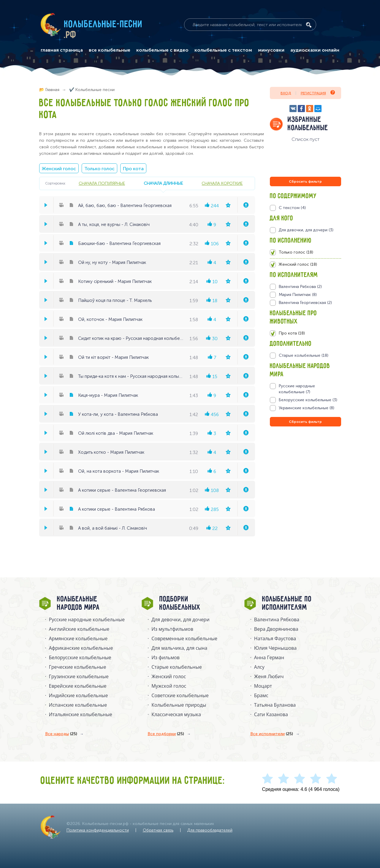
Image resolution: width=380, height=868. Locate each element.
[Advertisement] (305, 492)
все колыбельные (110, 50)
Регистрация (318, 93)
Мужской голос (169, 686)
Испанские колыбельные (78, 705)
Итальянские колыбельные (81, 714)
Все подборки (166, 734)
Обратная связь (158, 830)
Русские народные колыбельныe (87, 619)
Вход (286, 93)
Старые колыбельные (177, 667)
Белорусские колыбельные (80, 657)
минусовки (271, 50)
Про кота (133, 169)
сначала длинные (163, 183)
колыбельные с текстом (223, 50)
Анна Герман (269, 657)
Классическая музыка (176, 714)
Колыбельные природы (179, 705)
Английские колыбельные (79, 629)
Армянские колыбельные (78, 638)
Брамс (261, 695)
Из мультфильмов (172, 629)
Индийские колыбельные (79, 695)
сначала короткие (222, 183)
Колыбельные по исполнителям (287, 603)
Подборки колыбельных (180, 603)
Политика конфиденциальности (98, 830)
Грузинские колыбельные (79, 676)
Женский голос (59, 169)
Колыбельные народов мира (78, 603)
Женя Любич (269, 676)
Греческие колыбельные (78, 667)
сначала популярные (102, 183)
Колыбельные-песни (103, 25)
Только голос (99, 169)
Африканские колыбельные (81, 648)
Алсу (259, 667)
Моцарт (263, 686)
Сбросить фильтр (305, 181)
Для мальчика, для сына (179, 648)
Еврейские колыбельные (78, 686)
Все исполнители (272, 734)
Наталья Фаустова (275, 638)
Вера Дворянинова (276, 629)
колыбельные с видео (162, 50)
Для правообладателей (210, 830)
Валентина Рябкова (277, 619)
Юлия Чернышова (275, 648)
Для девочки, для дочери (180, 619)
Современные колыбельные (184, 638)
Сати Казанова (271, 714)
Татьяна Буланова (275, 705)
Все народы (61, 734)
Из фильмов (166, 657)
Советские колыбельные (180, 695)
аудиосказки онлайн (315, 50)
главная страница (62, 50)
